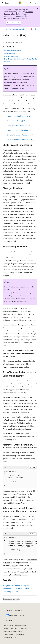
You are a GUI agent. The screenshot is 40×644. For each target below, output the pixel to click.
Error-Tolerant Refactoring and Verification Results (21, 59)
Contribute (15, 628)
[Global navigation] (2, 3)
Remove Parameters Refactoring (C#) (20, 135)
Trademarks (19, 634)
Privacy (23, 628)
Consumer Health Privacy (13, 631)
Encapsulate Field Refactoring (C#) (19, 125)
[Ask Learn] (32, 29)
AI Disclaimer (9, 625)
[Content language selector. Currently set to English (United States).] (14, 610)
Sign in (36, 3)
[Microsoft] (20, 3)
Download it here (16, 88)
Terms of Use (8, 634)
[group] (20, 546)
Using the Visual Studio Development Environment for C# (17, 29)
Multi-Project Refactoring (13, 51)
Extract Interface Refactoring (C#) (19, 130)
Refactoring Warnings (11, 56)
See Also (7, 62)
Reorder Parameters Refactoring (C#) (20, 139)
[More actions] (36, 29)
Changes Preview (10, 53)
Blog (6, 628)
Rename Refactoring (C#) (16, 121)
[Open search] (31, 3)
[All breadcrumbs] (4, 29)
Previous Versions (21, 625)
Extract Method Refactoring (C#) (19, 116)
